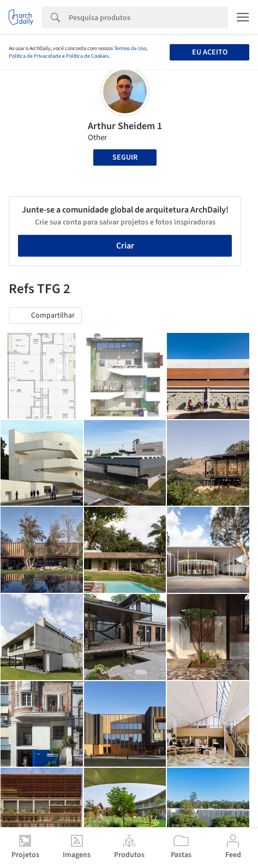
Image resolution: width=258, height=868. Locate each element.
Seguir (125, 157)
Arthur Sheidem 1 (125, 126)
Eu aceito (210, 52)
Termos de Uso (130, 48)
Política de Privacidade (35, 56)
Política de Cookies (87, 56)
